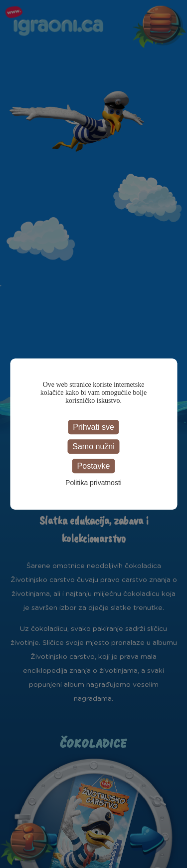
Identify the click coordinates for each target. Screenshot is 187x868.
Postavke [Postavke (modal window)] (94, 466)
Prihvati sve (93, 427)
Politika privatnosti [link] (93, 483)
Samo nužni (93, 446)
